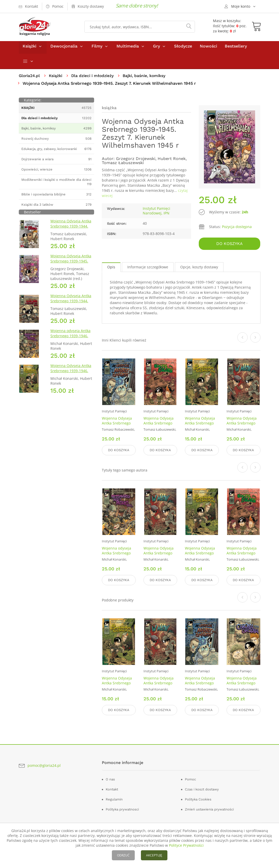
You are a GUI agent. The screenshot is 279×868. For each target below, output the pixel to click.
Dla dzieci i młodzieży (94, 78)
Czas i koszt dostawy (202, 789)
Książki (29, 48)
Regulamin (114, 799)
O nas (110, 779)
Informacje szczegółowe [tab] (148, 269)
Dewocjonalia (64, 48)
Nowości (208, 48)
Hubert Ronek (172, 161)
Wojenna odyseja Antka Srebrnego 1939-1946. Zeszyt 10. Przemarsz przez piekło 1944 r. (70, 341)
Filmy (97, 48)
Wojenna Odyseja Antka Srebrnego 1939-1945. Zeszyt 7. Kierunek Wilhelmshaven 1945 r (71, 266)
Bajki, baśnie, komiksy (146, 78)
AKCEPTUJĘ (154, 855)
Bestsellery (236, 48)
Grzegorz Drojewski (136, 161)
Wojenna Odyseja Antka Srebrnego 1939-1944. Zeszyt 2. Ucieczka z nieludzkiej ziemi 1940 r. (71, 306)
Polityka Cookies (198, 799)
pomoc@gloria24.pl (44, 765)
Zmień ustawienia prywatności (209, 809)
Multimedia (128, 48)
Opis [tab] (111, 269)
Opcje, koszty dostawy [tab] (199, 269)
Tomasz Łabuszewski (123, 165)
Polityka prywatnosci (122, 809)
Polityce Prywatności (186, 845)
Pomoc (190, 779)
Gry (156, 48)
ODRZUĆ (123, 855)
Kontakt (112, 789)
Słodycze (183, 48)
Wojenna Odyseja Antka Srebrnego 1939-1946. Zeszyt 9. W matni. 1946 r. (243, 427)
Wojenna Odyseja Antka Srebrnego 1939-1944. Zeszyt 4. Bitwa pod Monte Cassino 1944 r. (71, 231)
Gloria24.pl (30, 78)
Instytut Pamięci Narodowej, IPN (156, 213)
